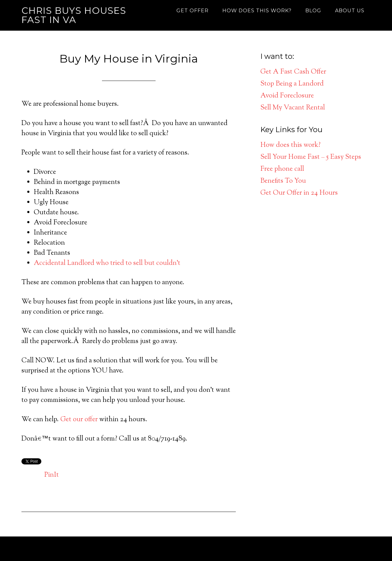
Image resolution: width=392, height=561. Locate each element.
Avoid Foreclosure (287, 96)
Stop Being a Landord (292, 84)
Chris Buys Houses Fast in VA (74, 15)
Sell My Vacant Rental (293, 108)
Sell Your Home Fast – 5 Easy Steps (311, 157)
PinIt (52, 475)
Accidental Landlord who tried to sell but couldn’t (107, 263)
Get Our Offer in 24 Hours (299, 193)
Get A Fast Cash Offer (293, 72)
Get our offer (79, 420)
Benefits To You (283, 181)
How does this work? (290, 145)
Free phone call (282, 169)
